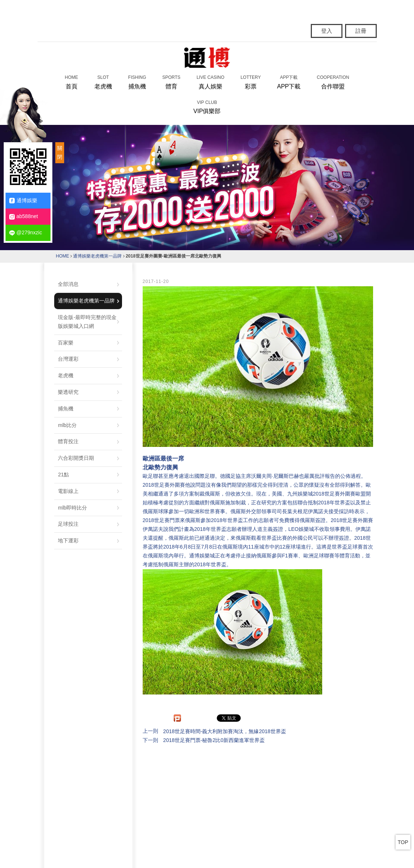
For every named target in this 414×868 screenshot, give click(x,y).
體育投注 (68, 441)
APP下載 (289, 81)
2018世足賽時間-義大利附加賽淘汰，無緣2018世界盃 (225, 731)
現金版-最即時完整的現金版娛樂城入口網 (87, 322)
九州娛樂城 (300, 494)
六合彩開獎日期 (76, 458)
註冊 (361, 31)
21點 (63, 475)
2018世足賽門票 (161, 520)
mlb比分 (67, 425)
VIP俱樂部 (207, 106)
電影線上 (68, 491)
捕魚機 (137, 81)
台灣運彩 (68, 359)
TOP (403, 842)
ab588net (24, 216)
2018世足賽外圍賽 (164, 485)
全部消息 (68, 284)
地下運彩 (68, 540)
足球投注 (68, 524)
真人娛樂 (210, 81)
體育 (171, 81)
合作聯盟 (333, 81)
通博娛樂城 (202, 556)
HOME (63, 256)
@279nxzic (26, 233)
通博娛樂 (23, 201)
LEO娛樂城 (301, 529)
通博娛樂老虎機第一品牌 (97, 256)
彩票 (251, 81)
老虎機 (103, 81)
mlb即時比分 (72, 508)
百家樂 (66, 343)
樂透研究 (68, 392)
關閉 (60, 153)
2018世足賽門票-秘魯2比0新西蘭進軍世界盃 (214, 740)
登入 (327, 31)
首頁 (72, 81)
